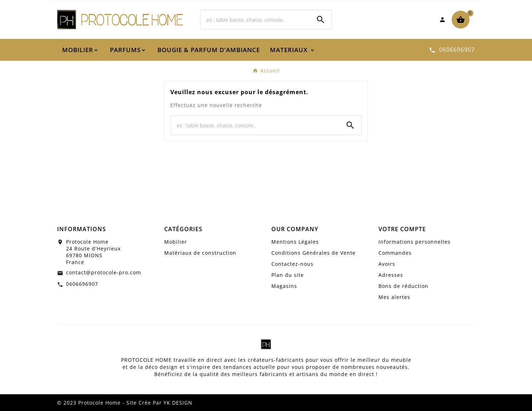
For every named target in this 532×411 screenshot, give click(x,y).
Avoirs (387, 264)
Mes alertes (394, 297)
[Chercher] (255, 20)
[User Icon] (442, 20)
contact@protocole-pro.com (104, 272)
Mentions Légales (295, 242)
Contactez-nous (292, 264)
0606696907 (82, 284)
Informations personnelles (415, 242)
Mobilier (176, 242)
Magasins (284, 286)
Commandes (395, 253)
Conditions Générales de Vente (313, 253)
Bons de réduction (403, 286)
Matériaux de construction (200, 253)
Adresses (391, 275)
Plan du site (288, 275)
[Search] (321, 20)
